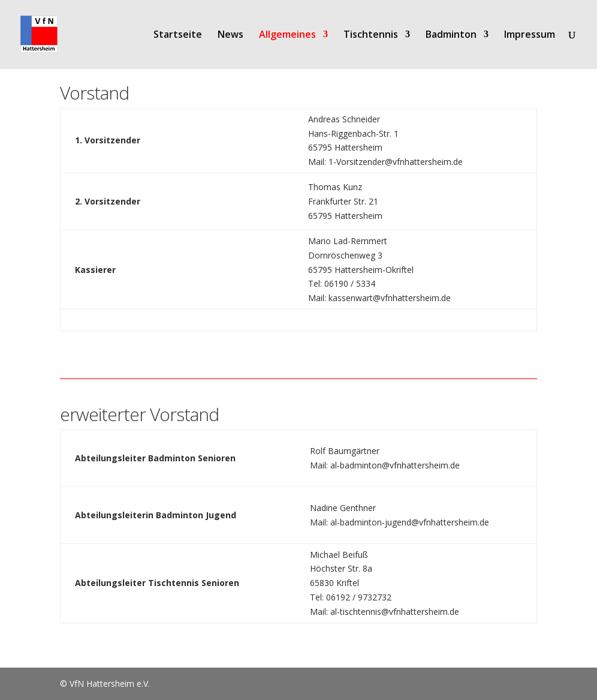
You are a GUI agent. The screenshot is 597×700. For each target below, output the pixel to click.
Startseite (178, 35)
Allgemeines (287, 35)
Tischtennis (371, 35)
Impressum (530, 35)
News (230, 35)
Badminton (451, 35)
